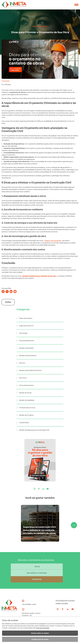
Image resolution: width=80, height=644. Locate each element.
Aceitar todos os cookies (40, 633)
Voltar (8, 302)
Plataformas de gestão (53, 241)
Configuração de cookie (40, 639)
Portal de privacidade (42, 628)
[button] (74, 525)
